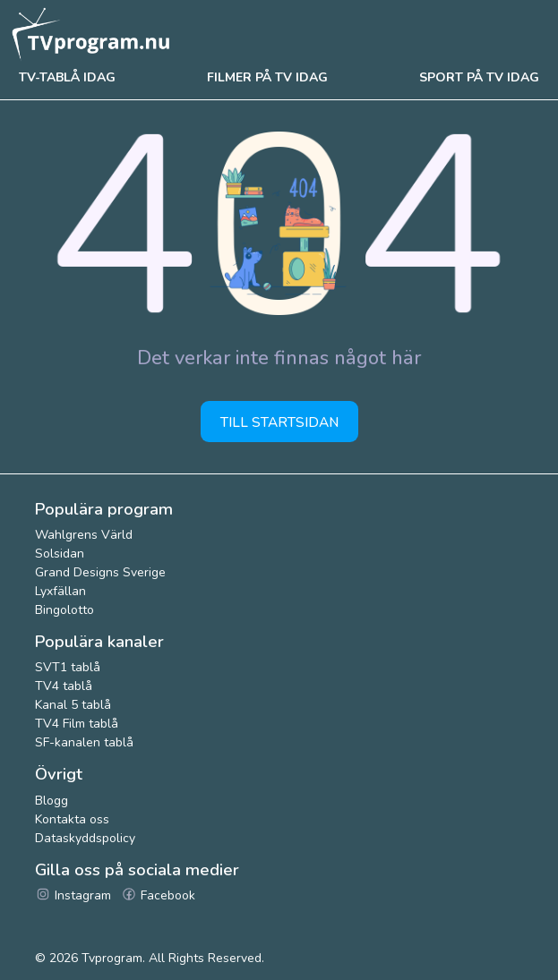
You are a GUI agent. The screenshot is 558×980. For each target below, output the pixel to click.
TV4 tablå (64, 686)
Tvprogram (112, 958)
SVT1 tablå (68, 667)
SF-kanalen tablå (84, 742)
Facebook (158, 895)
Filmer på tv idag (267, 77)
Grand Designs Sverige (100, 572)
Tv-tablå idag (67, 77)
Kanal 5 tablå (73, 705)
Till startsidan (279, 422)
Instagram (73, 895)
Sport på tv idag (479, 77)
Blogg (52, 801)
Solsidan (60, 554)
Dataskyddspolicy (85, 838)
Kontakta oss (72, 819)
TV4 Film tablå (77, 724)
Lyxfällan (60, 591)
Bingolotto (64, 610)
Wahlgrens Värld (84, 535)
